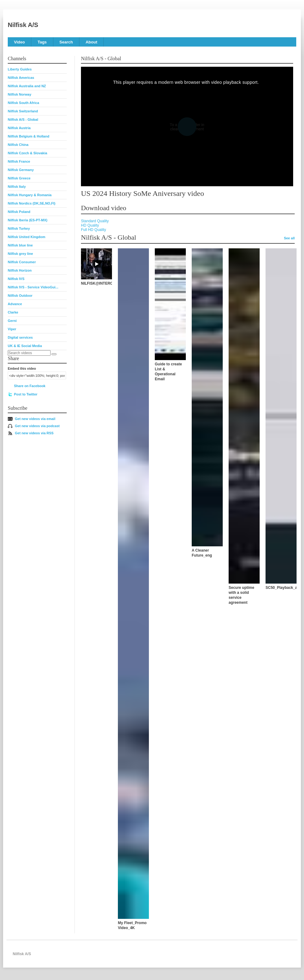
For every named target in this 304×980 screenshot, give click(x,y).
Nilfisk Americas (21, 78)
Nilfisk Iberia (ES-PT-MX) (28, 220)
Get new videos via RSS (34, 433)
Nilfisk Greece (19, 178)
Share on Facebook (30, 386)
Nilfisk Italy (17, 187)
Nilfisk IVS (16, 279)
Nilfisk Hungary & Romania (30, 195)
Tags (42, 42)
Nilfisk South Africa (23, 103)
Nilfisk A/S (23, 25)
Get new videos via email (35, 419)
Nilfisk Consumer (22, 262)
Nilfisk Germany (21, 170)
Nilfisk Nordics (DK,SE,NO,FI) (31, 203)
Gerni (12, 321)
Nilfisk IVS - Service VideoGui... (33, 287)
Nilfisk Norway (20, 94)
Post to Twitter (26, 394)
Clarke (13, 312)
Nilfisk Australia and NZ (27, 86)
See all (289, 238)
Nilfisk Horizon (20, 270)
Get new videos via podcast (37, 426)
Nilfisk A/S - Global (23, 120)
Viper (12, 329)
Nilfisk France (19, 161)
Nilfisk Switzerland (23, 111)
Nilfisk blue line (20, 245)
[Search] (54, 354)
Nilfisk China (18, 145)
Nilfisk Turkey (19, 228)
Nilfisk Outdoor (20, 296)
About (92, 42)
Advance (15, 304)
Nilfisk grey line (20, 254)
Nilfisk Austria (19, 128)
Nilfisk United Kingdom (27, 237)
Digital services (20, 337)
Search (66, 42)
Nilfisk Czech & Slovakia (27, 153)
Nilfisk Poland (19, 212)
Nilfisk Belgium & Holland (29, 136)
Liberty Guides (20, 69)
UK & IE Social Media (25, 346)
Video (19, 42)
